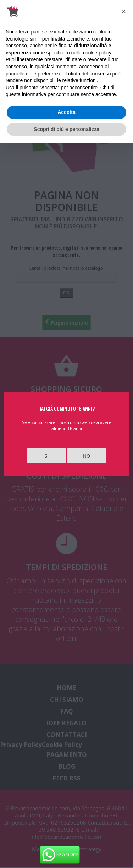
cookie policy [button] (97, 53)
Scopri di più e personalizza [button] (66, 129)
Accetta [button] (66, 112)
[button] (124, 11)
